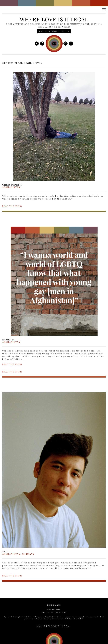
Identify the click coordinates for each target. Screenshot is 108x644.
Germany (28, 547)
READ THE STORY (12, 206)
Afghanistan (11, 187)
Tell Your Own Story (54, 613)
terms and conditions (79, 617)
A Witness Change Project (54, 31)
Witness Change (54, 609)
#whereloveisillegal (54, 626)
